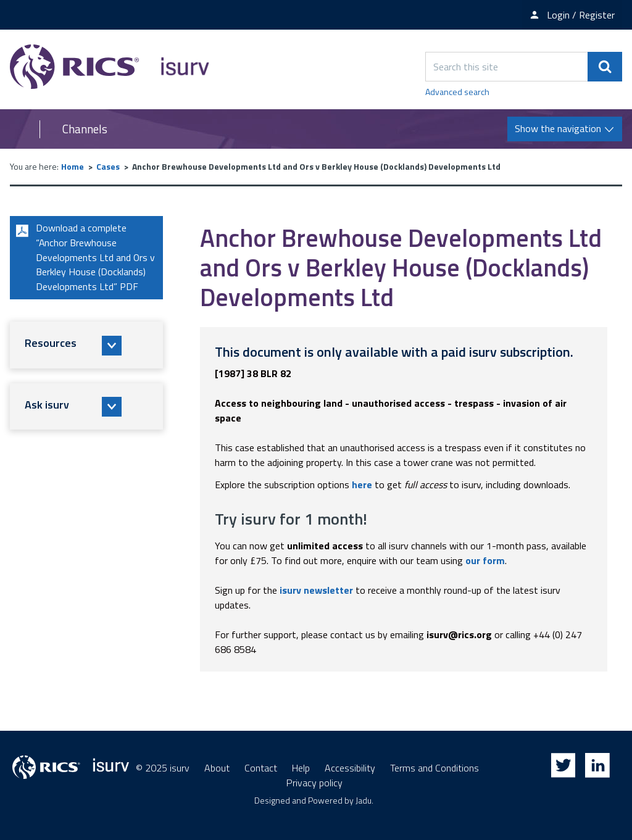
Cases (108, 166)
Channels (85, 129)
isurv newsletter (316, 590)
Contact (261, 768)
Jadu (364, 800)
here (362, 484)
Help (301, 768)
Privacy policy (314, 783)
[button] (86, 346)
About (217, 768)
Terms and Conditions (434, 768)
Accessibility (350, 768)
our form (485, 560)
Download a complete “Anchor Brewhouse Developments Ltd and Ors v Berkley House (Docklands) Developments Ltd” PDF (84, 258)
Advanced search (457, 92)
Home (73, 166)
